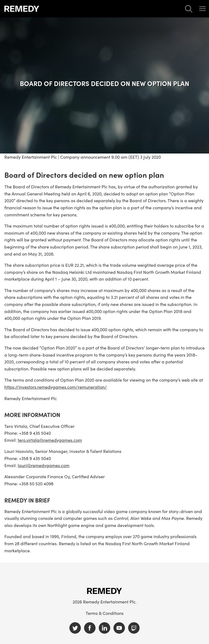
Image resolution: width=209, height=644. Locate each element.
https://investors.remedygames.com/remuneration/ (56, 387)
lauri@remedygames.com (44, 465)
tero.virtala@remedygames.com (50, 440)
